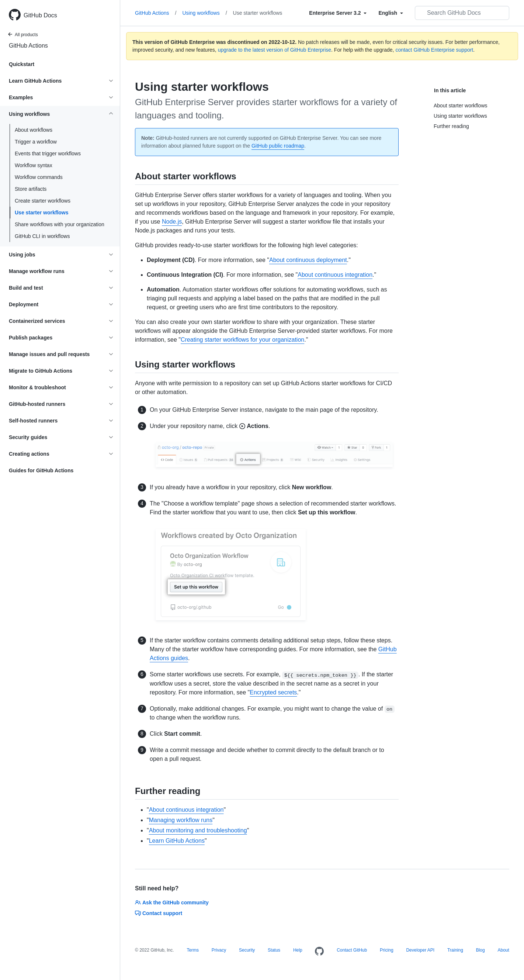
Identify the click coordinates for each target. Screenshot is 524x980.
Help (298, 950)
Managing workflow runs (181, 820)
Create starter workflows (43, 201)
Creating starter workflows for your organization (242, 340)
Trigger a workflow (36, 142)
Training (455, 950)
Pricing (387, 950)
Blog (480, 950)
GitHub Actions (28, 46)
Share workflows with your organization (60, 224)
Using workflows (205, 13)
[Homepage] (319, 952)
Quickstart (22, 64)
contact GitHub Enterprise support (434, 50)
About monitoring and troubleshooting (198, 830)
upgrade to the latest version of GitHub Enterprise (275, 50)
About (503, 950)
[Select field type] (338, 13)
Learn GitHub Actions (177, 841)
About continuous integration (335, 275)
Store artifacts (31, 189)
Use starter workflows (42, 213)
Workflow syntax (34, 165)
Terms (193, 950)
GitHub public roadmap (278, 146)
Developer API (420, 950)
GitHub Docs (40, 15)
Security (247, 950)
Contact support (159, 913)
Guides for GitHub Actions (41, 470)
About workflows (34, 130)
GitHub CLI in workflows (42, 236)
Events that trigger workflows (48, 153)
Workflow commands (39, 177)
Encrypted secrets (273, 692)
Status (274, 950)
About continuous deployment (308, 260)
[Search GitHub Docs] (462, 13)
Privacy (219, 950)
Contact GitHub (352, 950)
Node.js (172, 222)
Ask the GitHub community (172, 903)
